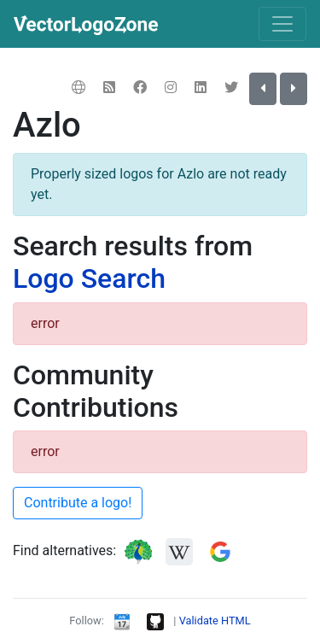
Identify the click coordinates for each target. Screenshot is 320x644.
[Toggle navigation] (282, 24)
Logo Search (89, 278)
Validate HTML (215, 621)
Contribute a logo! (78, 503)
